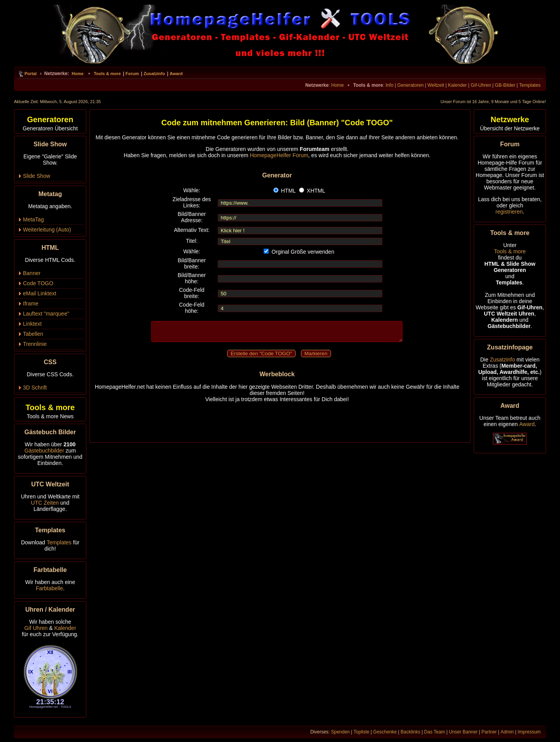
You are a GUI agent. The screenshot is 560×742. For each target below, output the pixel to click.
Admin (507, 732)
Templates (530, 85)
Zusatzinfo (154, 74)
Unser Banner (463, 732)
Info (389, 85)
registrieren (509, 212)
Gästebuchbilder (44, 451)
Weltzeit (436, 85)
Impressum (529, 732)
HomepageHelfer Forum (279, 155)
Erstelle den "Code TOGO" (261, 353)
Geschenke (385, 732)
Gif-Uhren (481, 85)
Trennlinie (35, 344)
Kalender (457, 85)
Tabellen (33, 334)
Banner (32, 273)
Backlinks (410, 732)
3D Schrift (35, 388)
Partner (489, 732)
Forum (132, 74)
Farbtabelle (49, 588)
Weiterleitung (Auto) (47, 230)
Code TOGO (38, 283)
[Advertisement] (277, 419)
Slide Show (37, 176)
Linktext (32, 324)
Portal (31, 74)
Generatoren (411, 85)
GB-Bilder (505, 85)
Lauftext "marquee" (46, 314)
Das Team (435, 732)
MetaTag (33, 219)
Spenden (340, 732)
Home (78, 74)
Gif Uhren (36, 628)
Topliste (361, 732)
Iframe (31, 303)
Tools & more (107, 74)
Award (176, 74)
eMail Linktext (40, 293)
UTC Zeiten (45, 503)
